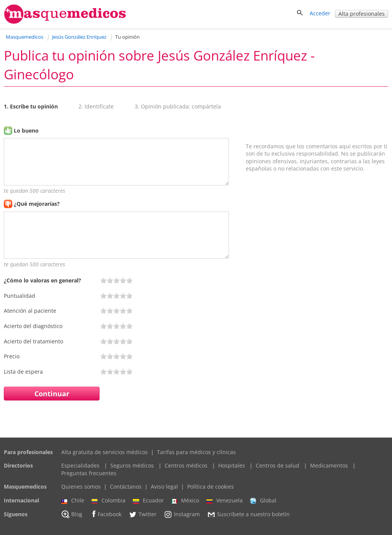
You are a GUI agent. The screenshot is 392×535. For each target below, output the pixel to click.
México (185, 501)
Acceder (320, 13)
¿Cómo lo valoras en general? (42, 280)
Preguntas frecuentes (89, 473)
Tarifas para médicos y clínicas (196, 452)
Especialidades (80, 465)
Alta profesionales (362, 14)
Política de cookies (211, 487)
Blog (72, 514)
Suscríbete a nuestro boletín (248, 514)
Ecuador (148, 501)
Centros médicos (186, 465)
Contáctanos (126, 487)
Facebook (105, 514)
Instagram (182, 514)
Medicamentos (329, 465)
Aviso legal (164, 487)
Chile (73, 501)
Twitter (143, 514)
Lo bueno (26, 130)
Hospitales (232, 465)
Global (263, 501)
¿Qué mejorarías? (37, 204)
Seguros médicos (132, 465)
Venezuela (225, 501)
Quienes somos (81, 487)
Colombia (109, 501)
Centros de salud (278, 465)
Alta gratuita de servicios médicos (105, 452)
